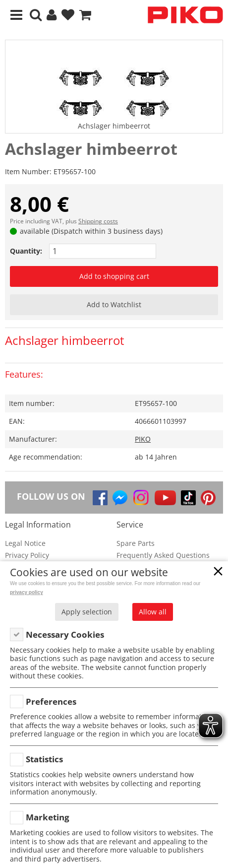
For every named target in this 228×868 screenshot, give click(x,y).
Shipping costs (98, 221)
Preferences (51, 701)
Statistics (44, 759)
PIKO (143, 439)
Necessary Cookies (65, 634)
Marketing (48, 817)
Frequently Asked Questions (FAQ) (163, 560)
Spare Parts (136, 543)
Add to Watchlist (114, 304)
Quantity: (26, 251)
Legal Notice (25, 543)
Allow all (153, 612)
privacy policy (27, 592)
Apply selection (87, 612)
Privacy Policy (27, 555)
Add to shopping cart (114, 276)
